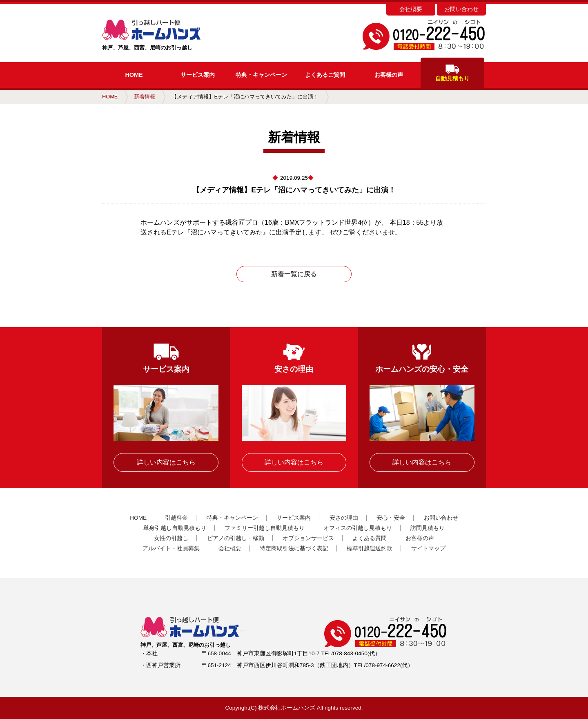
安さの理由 (344, 518)
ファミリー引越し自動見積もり (265, 528)
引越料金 (176, 518)
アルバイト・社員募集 (171, 548)
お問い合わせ (461, 9)
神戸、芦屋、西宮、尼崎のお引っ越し (168, 35)
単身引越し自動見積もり (175, 528)
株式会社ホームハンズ (287, 708)
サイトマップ (428, 548)
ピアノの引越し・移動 (236, 538)
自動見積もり (452, 73)
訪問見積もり (428, 528)
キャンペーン (261, 75)
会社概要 (411, 9)
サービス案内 (198, 75)
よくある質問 (370, 538)
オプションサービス (308, 538)
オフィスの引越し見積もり (358, 528)
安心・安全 (391, 518)
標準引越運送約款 (370, 548)
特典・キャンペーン (232, 518)
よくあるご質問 (325, 75)
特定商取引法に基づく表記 (294, 548)
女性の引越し (171, 538)
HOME (134, 75)
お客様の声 (389, 75)
